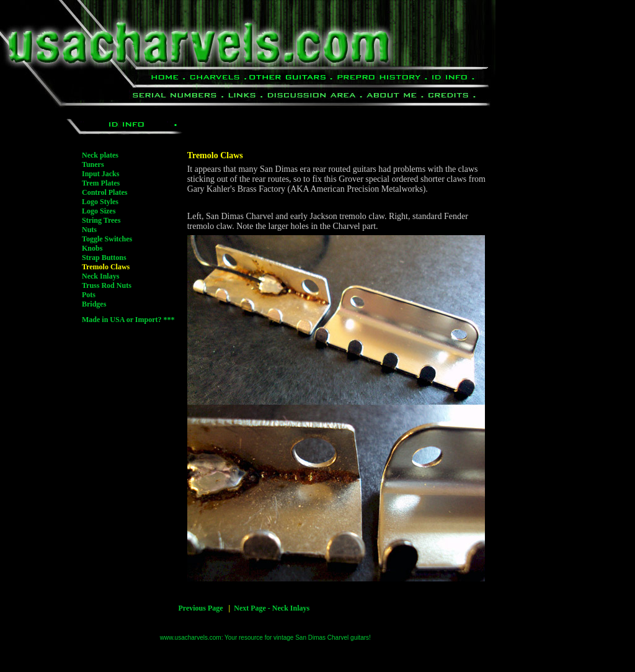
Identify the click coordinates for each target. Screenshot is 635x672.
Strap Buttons (104, 258)
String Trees (101, 220)
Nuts (89, 230)
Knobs (92, 248)
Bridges (94, 304)
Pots (89, 295)
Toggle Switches (107, 239)
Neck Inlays (100, 276)
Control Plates (104, 192)
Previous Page (200, 608)
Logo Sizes (99, 211)
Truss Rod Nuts (107, 285)
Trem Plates (101, 183)
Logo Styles (100, 202)
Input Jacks (100, 174)
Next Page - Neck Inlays (272, 608)
